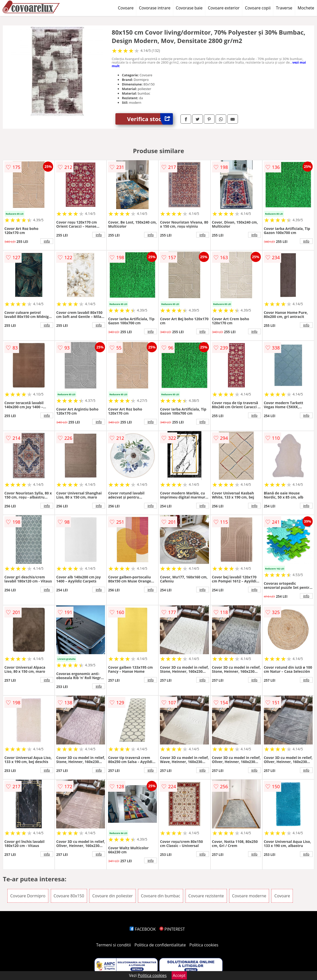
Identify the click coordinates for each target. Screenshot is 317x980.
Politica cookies (204, 945)
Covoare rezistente (206, 896)
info (47, 241)
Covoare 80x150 (69, 896)
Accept (179, 975)
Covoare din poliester (112, 896)
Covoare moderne (249, 896)
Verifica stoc (150, 119)
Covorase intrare (155, 8)
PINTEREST (172, 929)
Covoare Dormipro (28, 896)
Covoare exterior (224, 8)
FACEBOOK (143, 929)
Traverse (284, 8)
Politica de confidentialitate (160, 945)
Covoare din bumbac (160, 896)
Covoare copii (258, 8)
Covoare (126, 8)
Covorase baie (189, 8)
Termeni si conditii (114, 945)
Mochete (306, 8)
